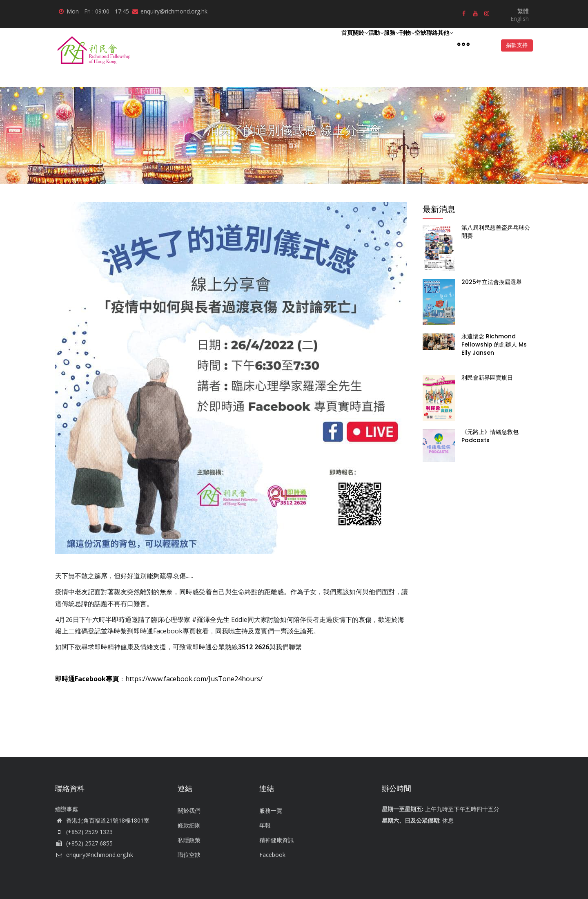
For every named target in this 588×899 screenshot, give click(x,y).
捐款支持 (514, 45)
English (520, 19)
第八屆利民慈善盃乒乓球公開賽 (496, 232)
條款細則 (189, 825)
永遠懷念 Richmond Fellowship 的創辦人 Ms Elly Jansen (494, 344)
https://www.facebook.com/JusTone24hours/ (194, 679)
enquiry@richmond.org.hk (94, 855)
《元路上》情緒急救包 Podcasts (490, 436)
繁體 (523, 11)
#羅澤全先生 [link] (211, 619)
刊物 (376, 44)
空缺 (398, 44)
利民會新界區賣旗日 (487, 378)
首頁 (280, 44)
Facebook (272, 855)
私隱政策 (189, 840)
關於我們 (189, 811)
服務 (351, 44)
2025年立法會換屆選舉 (492, 282)
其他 (441, 44)
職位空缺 (189, 855)
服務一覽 (271, 811)
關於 (302, 44)
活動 (327, 44)
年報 (265, 825)
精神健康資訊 (276, 840)
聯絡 (419, 44)
